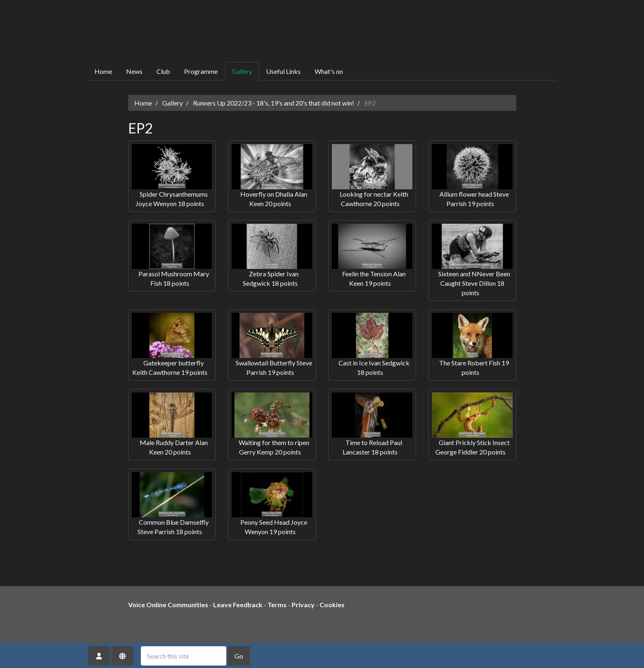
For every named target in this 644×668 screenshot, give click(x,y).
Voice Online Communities (168, 605)
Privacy (303, 605)
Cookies (332, 605)
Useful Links (283, 71)
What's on (329, 71)
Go (239, 656)
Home (103, 71)
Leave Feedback (238, 605)
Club (163, 71)
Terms (277, 605)
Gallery (242, 71)
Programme (201, 71)
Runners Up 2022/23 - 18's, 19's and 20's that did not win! (274, 103)
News (134, 71)
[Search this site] (184, 656)
